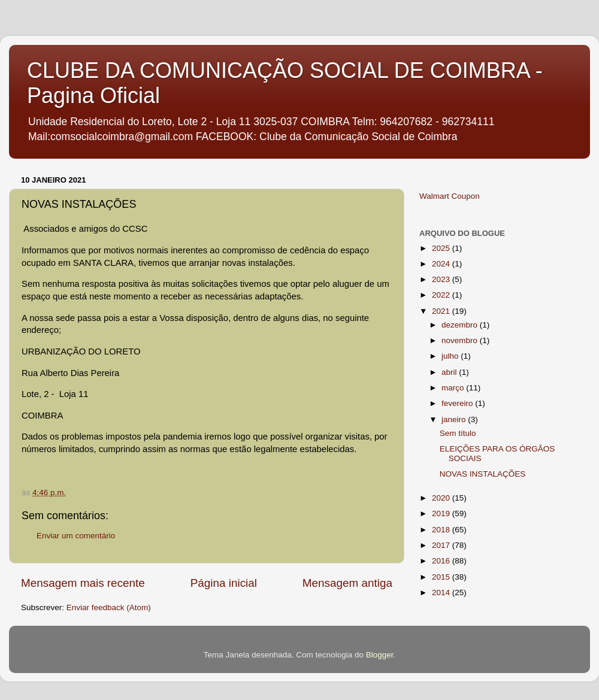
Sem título (458, 433)
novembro (461, 340)
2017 (442, 545)
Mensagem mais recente (83, 583)
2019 (442, 513)
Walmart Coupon (450, 196)
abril (450, 372)
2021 (442, 311)
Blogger (380, 655)
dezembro (461, 325)
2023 (442, 279)
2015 (442, 577)
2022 (442, 295)
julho (451, 356)
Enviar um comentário (76, 536)
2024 (442, 264)
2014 (442, 593)
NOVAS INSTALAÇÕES (483, 474)
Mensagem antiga (347, 583)
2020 (442, 498)
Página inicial (224, 583)
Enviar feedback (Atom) (109, 607)
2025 (442, 248)
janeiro (455, 419)
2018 (442, 530)
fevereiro (458, 403)
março (454, 388)
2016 (442, 561)
